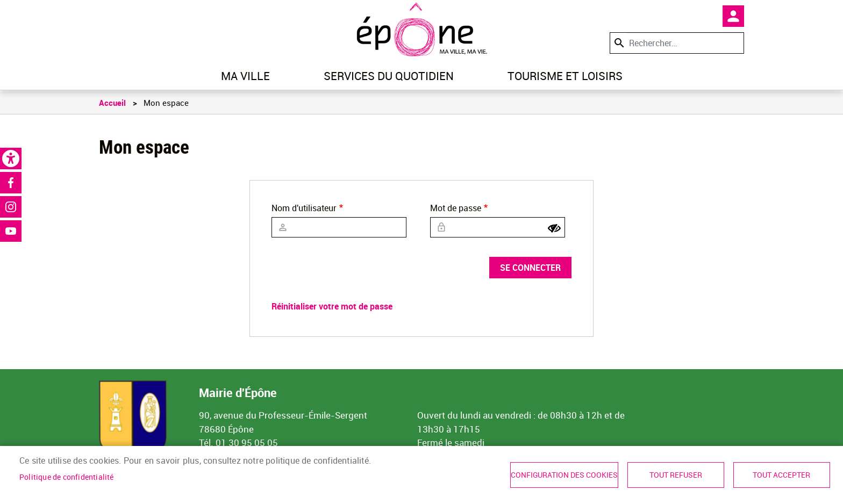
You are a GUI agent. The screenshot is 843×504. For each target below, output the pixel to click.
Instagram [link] (11, 207)
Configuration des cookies (564, 475)
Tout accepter (781, 475)
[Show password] (554, 228)
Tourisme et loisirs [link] (565, 76)
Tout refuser (676, 475)
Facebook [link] (11, 183)
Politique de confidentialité (67, 477)
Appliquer (618, 43)
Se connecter (530, 268)
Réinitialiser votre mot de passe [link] (332, 306)
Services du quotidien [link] (389, 76)
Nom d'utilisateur (304, 208)
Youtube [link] (11, 231)
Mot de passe (456, 208)
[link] (11, 159)
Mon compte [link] (733, 16)
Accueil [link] (112, 103)
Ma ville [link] (245, 76)
